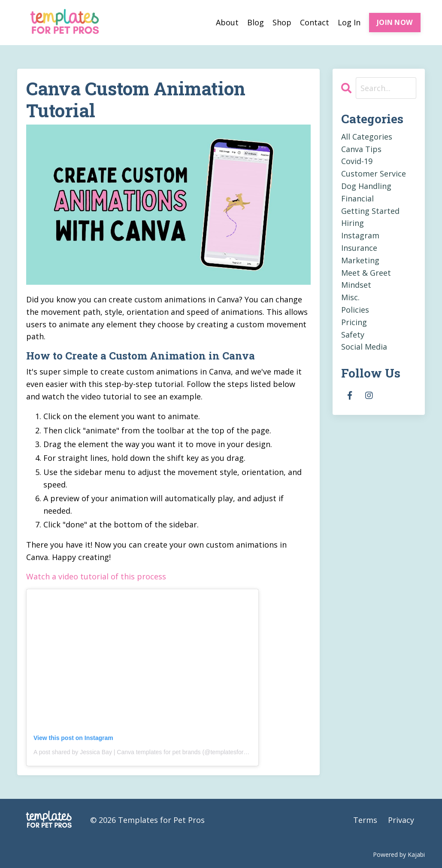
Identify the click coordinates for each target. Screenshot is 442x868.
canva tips (361, 149)
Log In (349, 22)
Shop (282, 22)
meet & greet (366, 273)
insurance (359, 248)
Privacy (401, 820)
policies (355, 310)
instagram (360, 235)
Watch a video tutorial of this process (96, 576)
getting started (370, 211)
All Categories (367, 137)
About (227, 22)
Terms (365, 820)
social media (364, 347)
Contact (315, 22)
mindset (356, 285)
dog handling (366, 186)
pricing (354, 322)
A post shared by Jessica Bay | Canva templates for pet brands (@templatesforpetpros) (150, 752)
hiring (353, 223)
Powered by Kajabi (399, 854)
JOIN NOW (395, 22)
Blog (256, 22)
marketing (360, 260)
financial (357, 198)
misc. (350, 297)
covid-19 (357, 161)
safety (353, 335)
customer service (374, 174)
